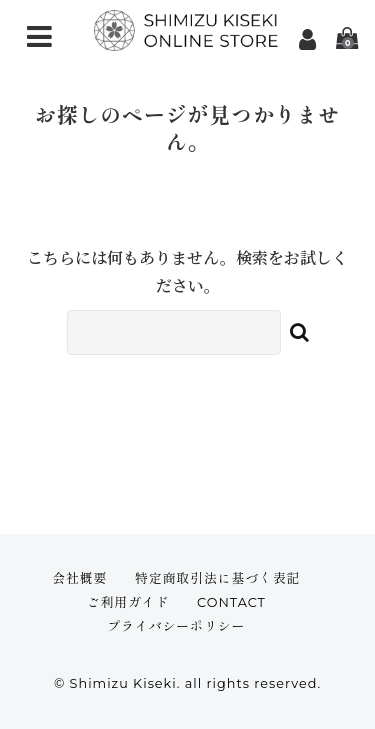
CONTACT (231, 602)
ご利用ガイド (128, 602)
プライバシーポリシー (176, 626)
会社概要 (79, 578)
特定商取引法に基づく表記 (218, 578)
